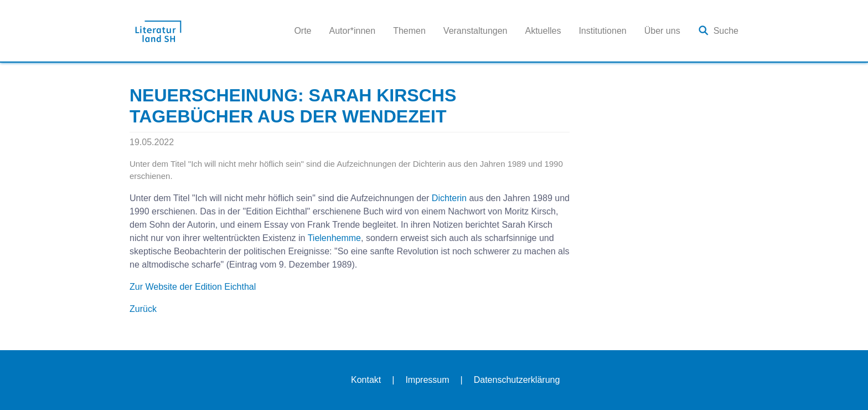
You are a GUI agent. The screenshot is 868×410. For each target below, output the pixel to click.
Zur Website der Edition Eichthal (193, 287)
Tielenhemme (334, 238)
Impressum (427, 380)
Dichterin (449, 198)
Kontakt (366, 380)
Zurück (143, 309)
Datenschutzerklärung (517, 380)
